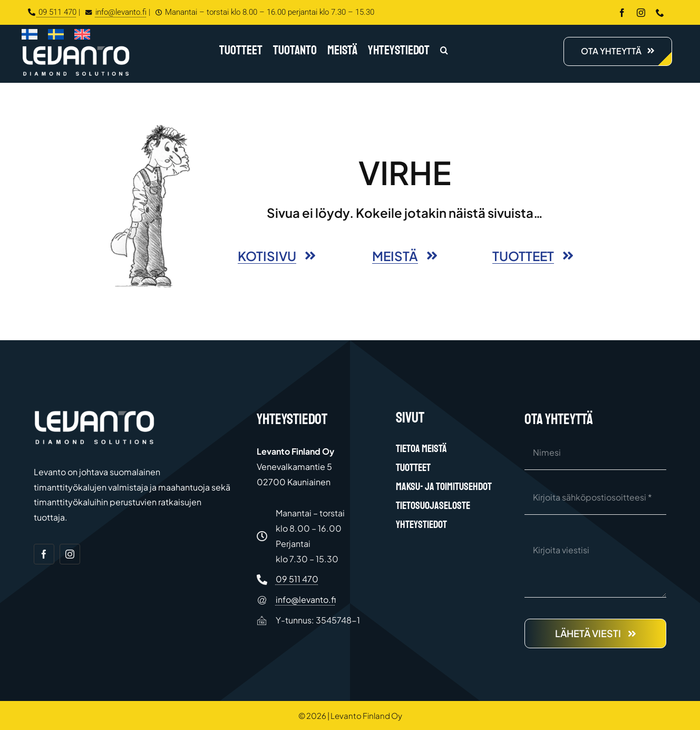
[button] (444, 51)
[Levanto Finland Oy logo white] (76, 48)
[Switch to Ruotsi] (56, 36)
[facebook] (622, 13)
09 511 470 (52, 12)
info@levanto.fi (114, 12)
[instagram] (641, 13)
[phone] (660, 13)
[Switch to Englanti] (82, 36)
